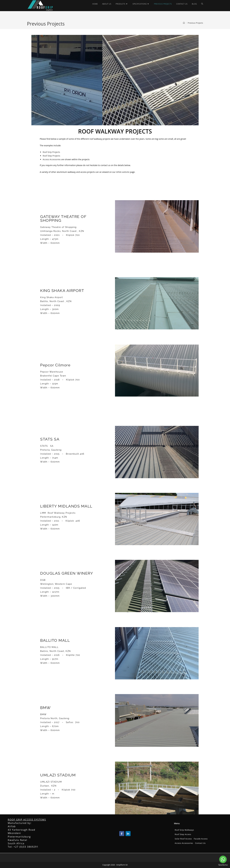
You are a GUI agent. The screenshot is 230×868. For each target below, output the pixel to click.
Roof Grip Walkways (184, 830)
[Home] (184, 23)
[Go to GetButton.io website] (223, 865)
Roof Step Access (183, 834)
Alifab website (123, 172)
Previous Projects (195, 23)
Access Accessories (52, 159)
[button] (112, 123)
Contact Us (200, 843)
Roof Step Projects (51, 156)
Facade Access (201, 839)
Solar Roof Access (183, 839)
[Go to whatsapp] (223, 859)
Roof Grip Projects (51, 152)
